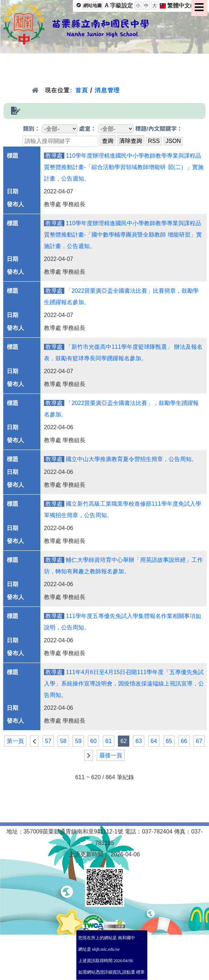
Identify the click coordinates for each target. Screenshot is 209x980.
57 (48, 741)
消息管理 (107, 90)
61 (109, 741)
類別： (31, 129)
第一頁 (15, 741)
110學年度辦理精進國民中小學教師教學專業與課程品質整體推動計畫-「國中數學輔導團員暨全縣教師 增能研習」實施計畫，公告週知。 (123, 235)
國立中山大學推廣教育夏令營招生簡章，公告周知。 (131, 459)
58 (63, 741)
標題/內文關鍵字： (159, 129)
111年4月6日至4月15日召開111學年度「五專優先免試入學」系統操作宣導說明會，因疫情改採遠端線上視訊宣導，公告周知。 (124, 684)
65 (169, 741)
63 (139, 741)
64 (154, 741)
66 (184, 741)
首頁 (82, 90)
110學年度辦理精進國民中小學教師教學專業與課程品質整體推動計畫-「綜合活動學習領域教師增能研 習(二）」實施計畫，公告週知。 (124, 167)
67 (199, 741)
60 (94, 741)
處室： (88, 129)
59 (78, 741)
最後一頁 (111, 755)
